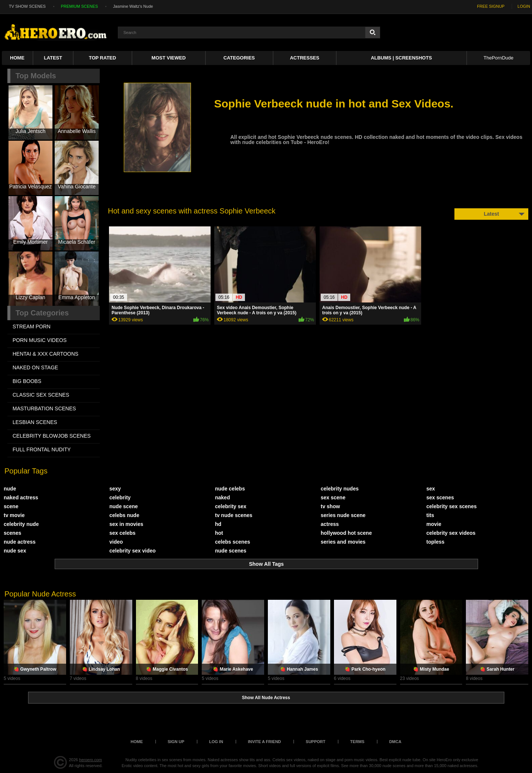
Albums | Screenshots (401, 58)
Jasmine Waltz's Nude (133, 6)
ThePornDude (499, 58)
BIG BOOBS (27, 381)
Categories (239, 58)
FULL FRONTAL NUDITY (42, 449)
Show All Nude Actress (266, 698)
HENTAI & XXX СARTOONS (45, 354)
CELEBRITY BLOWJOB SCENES (52, 436)
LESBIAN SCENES (35, 422)
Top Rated (103, 58)
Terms (357, 742)
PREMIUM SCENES (79, 6)
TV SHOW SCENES (27, 6)
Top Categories (42, 313)
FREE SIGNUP (491, 6)
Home (17, 58)
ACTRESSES (305, 58)
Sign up (176, 742)
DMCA (395, 742)
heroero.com (91, 760)
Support (316, 742)
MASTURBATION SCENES (44, 408)
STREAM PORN (32, 326)
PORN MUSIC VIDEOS (40, 340)
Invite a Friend (265, 742)
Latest (53, 58)
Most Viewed (168, 58)
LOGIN (524, 6)
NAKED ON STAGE (35, 367)
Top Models (36, 76)
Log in (216, 742)
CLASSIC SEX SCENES (41, 395)
